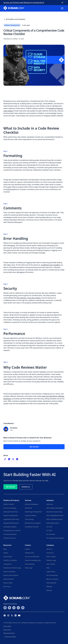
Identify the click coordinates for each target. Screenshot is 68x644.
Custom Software (31, 515)
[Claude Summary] (23, 607)
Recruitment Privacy (9, 633)
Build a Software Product (54, 519)
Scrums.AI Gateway (10, 508)
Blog (5, 549)
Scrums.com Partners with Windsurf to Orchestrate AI (24, 3)
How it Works (51, 564)
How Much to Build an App (12, 568)
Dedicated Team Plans (11, 512)
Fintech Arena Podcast (11, 575)
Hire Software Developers (55, 508)
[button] (62, 8)
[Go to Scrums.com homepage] (17, 598)
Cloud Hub (28, 508)
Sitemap (49, 590)
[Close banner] (62, 3)
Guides (6, 553)
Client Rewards (51, 583)
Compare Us (8, 564)
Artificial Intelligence (32, 504)
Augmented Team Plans (11, 519)
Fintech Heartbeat (9, 572)
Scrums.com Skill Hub (32, 557)
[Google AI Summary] (9, 607)
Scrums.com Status (10, 637)
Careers (27, 549)
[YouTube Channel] (19, 615)
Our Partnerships (52, 575)
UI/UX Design (29, 519)
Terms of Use (7, 630)
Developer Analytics (10, 527)
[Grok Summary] (18, 607)
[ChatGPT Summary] (5, 607)
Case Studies (8, 557)
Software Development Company (32, 623)
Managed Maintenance (11, 523)
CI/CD (9, 189)
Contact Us (50, 553)
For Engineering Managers (55, 538)
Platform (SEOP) (9, 504)
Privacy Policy (7, 626)
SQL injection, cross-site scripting (29, 298)
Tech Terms (7, 587)
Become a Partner (52, 579)
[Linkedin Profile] (16, 615)
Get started (34, 447)
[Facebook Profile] (5, 615)
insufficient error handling (51, 265)
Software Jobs (29, 553)
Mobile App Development (33, 512)
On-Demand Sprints (10, 534)
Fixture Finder (8, 583)
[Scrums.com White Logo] (14, 8)
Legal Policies (51, 572)
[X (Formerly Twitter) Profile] (12, 615)
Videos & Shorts (9, 579)
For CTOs (49, 527)
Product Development (11, 515)
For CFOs (49, 530)
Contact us (26, 487)
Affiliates (49, 587)
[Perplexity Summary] (14, 607)
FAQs (48, 568)
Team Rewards (30, 564)
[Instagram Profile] (8, 615)
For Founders (51, 534)
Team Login (29, 568)
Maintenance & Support (33, 523)
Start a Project (51, 557)
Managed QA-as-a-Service (12, 530)
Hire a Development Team (55, 515)
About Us (49, 549)
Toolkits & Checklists (10, 560)
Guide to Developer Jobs (33, 560)
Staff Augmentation (53, 523)
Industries (50, 504)
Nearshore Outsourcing (54, 512)
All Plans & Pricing (9, 538)
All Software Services (32, 527)
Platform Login (51, 560)
